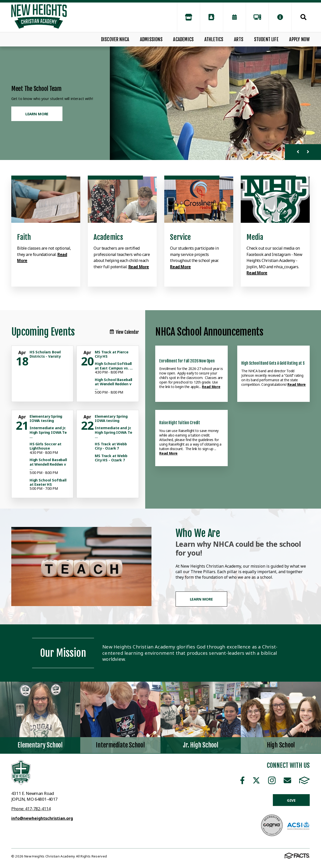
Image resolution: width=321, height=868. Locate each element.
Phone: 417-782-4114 (31, 809)
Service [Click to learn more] (180, 237)
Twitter (256, 780)
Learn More (202, 599)
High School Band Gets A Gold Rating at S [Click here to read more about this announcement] (273, 363)
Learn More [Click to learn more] (37, 114)
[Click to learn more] (46, 200)
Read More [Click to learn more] (139, 267)
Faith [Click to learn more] (24, 237)
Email (287, 780)
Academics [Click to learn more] (108, 237)
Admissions (151, 39)
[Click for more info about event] (23, 353)
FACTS (304, 780)
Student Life (266, 39)
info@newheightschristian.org (42, 818)
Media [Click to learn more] (255, 237)
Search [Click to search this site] (303, 17)
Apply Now (299, 39)
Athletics (214, 39)
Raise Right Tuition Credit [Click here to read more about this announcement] (180, 423)
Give (291, 800)
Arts (239, 39)
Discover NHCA (115, 39)
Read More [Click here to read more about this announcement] (211, 387)
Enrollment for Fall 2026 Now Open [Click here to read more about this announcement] (187, 361)
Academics (183, 39)
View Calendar (124, 332)
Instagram (272, 780)
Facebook (242, 780)
